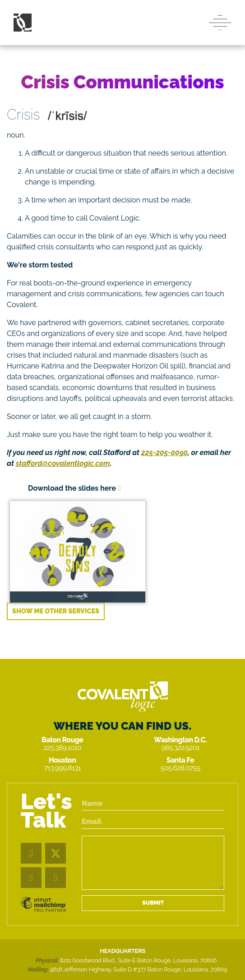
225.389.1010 (62, 748)
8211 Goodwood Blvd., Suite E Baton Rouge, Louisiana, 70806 (138, 960)
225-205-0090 (164, 453)
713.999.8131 (62, 768)
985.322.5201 (180, 748)
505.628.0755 (180, 768)
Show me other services (56, 611)
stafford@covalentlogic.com (63, 463)
